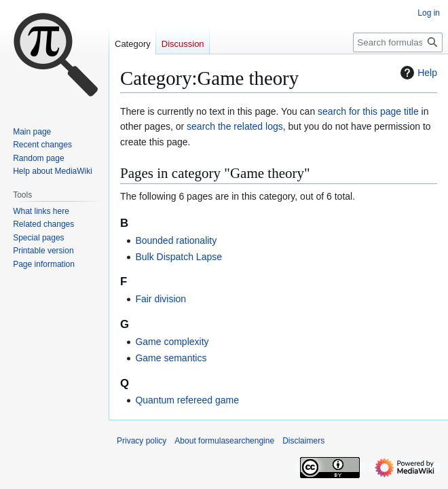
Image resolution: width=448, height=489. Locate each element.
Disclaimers (303, 441)
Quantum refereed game (187, 400)
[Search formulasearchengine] (398, 42)
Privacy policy (142, 441)
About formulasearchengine (224, 441)
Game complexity (172, 342)
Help (417, 73)
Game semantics (171, 358)
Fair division (161, 299)
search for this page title (368, 111)
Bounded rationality (176, 240)
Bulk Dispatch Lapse (179, 257)
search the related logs (235, 126)
